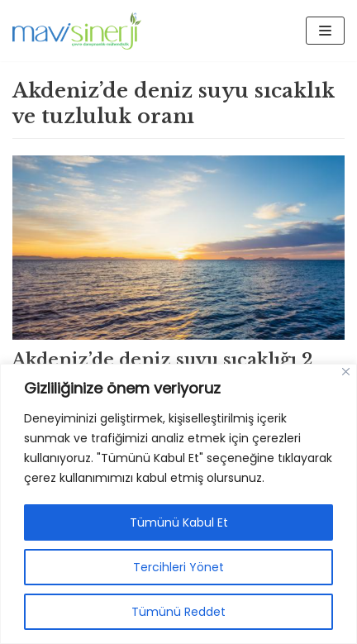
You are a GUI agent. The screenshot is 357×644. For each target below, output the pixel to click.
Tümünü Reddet (178, 612)
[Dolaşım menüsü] (325, 31)
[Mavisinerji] (77, 31)
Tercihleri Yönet (178, 567)
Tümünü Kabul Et (179, 522)
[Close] (346, 372)
